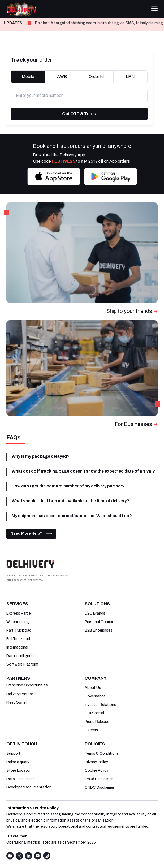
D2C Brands (95, 613)
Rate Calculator (20, 779)
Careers (91, 730)
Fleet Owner (17, 703)
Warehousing (18, 622)
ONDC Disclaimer (99, 787)
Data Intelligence (21, 656)
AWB (62, 77)
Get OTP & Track (79, 114)
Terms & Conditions (102, 753)
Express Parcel (19, 613)
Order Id (96, 77)
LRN (130, 77)
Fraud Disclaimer (99, 779)
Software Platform (22, 664)
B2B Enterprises (99, 630)
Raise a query (18, 762)
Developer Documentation (29, 787)
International (17, 647)
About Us (93, 688)
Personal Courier (99, 622)
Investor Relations (100, 705)
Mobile (28, 77)
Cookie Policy (96, 770)
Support (13, 753)
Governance (95, 696)
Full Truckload (18, 639)
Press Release (97, 722)
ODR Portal (94, 713)
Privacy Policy (96, 762)
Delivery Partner (20, 694)
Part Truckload (19, 630)
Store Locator (18, 770)
